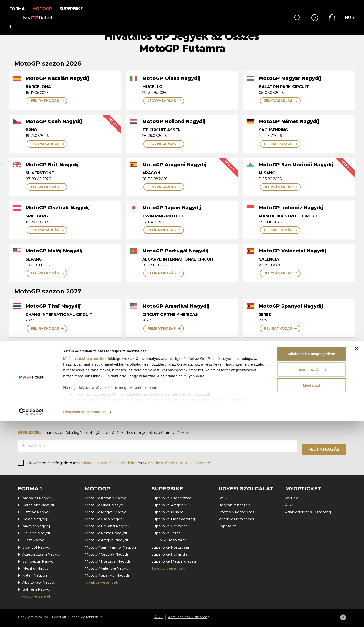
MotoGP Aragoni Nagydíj (107, 540)
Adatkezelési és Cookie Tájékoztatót (180, 463)
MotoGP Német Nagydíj (106, 533)
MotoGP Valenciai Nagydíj (107, 568)
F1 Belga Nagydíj (32, 519)
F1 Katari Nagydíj (32, 575)
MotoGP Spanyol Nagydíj (107, 575)
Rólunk (292, 498)
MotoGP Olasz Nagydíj (105, 505)
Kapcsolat (227, 526)
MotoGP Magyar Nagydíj (106, 512)
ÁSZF (290, 505)
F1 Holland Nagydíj (34, 533)
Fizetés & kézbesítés (236, 512)
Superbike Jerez (166, 533)
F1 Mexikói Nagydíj (34, 568)
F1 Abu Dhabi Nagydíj (37, 582)
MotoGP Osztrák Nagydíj (107, 554)
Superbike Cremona (170, 526)
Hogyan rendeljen (234, 505)
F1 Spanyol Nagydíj (34, 547)
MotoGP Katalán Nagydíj (106, 498)
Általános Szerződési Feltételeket (107, 463)
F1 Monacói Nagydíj (35, 498)
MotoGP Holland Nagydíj (107, 526)
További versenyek (34, 596)
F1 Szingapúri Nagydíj (37, 561)
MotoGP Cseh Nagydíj (104, 519)
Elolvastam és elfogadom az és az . (120, 463)
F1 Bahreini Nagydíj (34, 589)
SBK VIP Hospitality (169, 540)
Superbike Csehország (172, 498)
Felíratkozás (324, 449)
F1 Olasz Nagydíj (32, 540)
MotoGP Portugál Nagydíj (108, 561)
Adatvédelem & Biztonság (308, 512)
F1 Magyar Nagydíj (34, 526)
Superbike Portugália (170, 547)
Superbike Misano (168, 512)
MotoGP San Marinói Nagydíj (110, 547)
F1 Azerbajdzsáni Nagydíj (39, 554)
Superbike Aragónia (169, 505)
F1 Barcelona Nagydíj (36, 505)
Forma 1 (19, 9)
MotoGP (45, 9)
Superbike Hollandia (169, 554)
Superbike (74, 9)
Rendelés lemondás (236, 519)
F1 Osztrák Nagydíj (34, 512)
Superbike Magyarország (174, 561)
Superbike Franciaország (173, 519)
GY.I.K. (224, 498)
